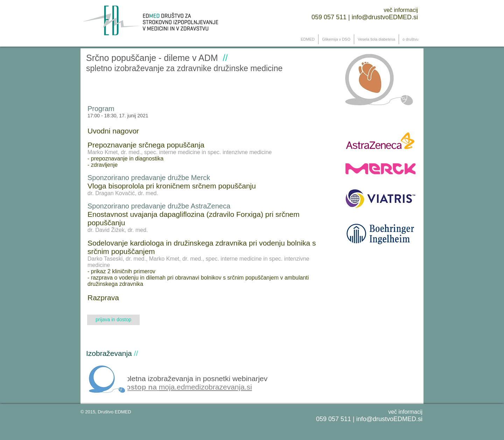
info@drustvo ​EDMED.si (385, 17)
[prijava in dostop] (113, 320)
